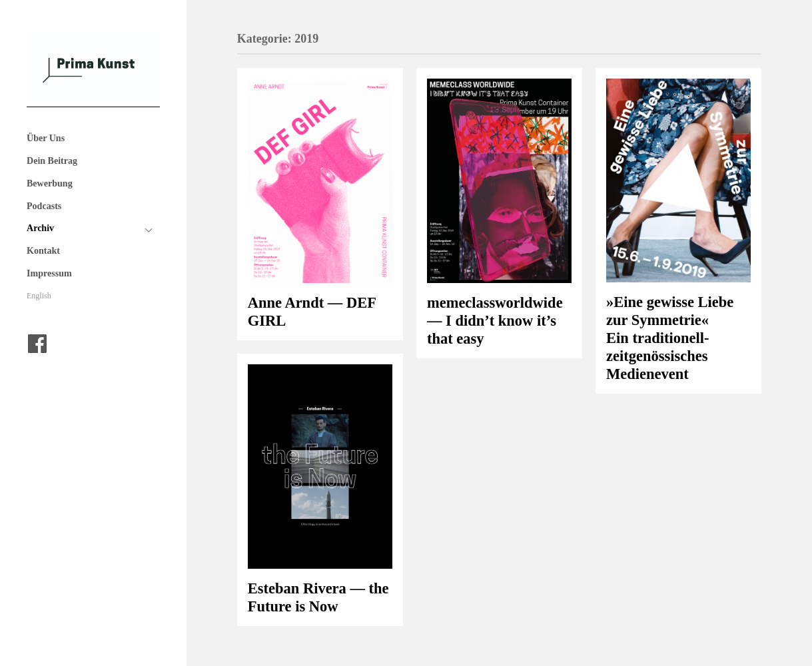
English (39, 296)
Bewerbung (50, 183)
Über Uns (46, 138)
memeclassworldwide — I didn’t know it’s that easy (495, 321)
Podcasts (44, 206)
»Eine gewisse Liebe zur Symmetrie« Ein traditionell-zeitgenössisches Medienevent (670, 338)
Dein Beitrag (52, 161)
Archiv (40, 228)
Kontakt (43, 250)
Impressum (49, 273)
